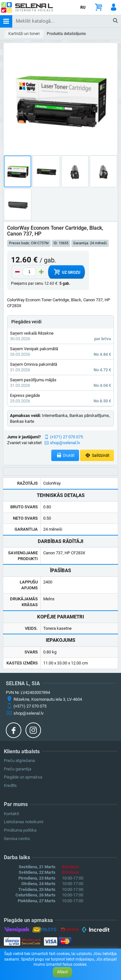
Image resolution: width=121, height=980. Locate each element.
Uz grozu (66, 272)
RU (83, 7)
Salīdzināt (97, 455)
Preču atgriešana (19, 761)
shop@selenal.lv (65, 443)
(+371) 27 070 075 (66, 437)
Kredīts (10, 785)
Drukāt (65, 455)
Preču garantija (18, 769)
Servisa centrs (17, 839)
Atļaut (62, 972)
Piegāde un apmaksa (23, 777)
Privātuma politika (20, 830)
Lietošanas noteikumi (24, 822)
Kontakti (11, 814)
